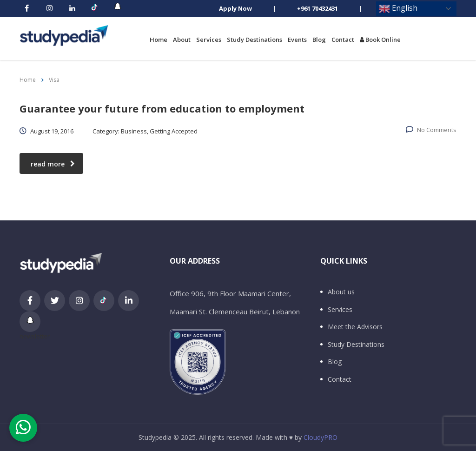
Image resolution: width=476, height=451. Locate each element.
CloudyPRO (321, 437)
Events (297, 40)
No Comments (431, 130)
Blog (319, 40)
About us (341, 292)
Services (209, 40)
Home (159, 40)
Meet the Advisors (355, 327)
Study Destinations (255, 40)
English (398, 9)
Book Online (380, 40)
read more (53, 164)
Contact (343, 40)
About (182, 40)
